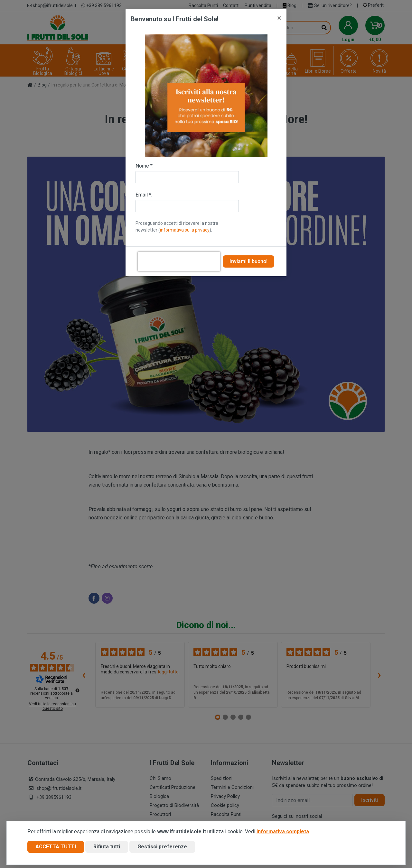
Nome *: (145, 166)
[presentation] (179, 261)
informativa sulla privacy (185, 230)
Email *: (144, 195)
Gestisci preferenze (162, 847)
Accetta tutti (56, 847)
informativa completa (283, 831)
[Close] (279, 18)
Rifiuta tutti (107, 847)
